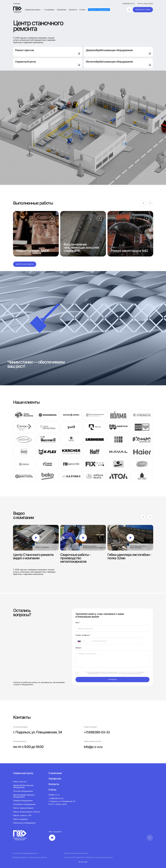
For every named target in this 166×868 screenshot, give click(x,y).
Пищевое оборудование (23, 801)
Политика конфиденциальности (25, 853)
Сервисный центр (33, 10)
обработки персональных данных (132, 674)
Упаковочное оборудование (24, 823)
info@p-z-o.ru (94, 747)
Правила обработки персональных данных (30, 857)
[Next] (150, 203)
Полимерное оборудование (24, 804)
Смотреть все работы (25, 264)
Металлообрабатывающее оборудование (24, 796)
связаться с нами (143, 10)
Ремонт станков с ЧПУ (22, 815)
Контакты (73, 10)
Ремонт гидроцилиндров (23, 808)
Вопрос (78, 648)
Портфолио (62, 10)
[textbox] (78, 641)
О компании (49, 10)
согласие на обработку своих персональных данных (103, 672)
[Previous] (143, 203)
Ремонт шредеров (20, 819)
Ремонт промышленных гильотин (27, 812)
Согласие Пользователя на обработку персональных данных (88, 857)
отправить (112, 679)
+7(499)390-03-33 (128, 4)
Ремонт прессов (48, 52)
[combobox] (82, 641)
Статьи (82, 10)
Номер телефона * (83, 635)
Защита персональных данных (76, 853)
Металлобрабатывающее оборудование (118, 63)
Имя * (78, 623)
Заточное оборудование (23, 791)
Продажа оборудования (99, 10)
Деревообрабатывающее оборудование (118, 52)
